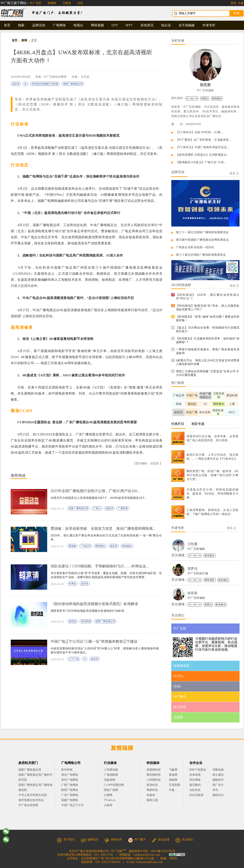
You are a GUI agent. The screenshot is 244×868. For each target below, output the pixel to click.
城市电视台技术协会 (31, 800)
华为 (218, 790)
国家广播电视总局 (73, 84)
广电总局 (86, 546)
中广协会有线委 (28, 805)
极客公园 (152, 800)
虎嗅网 (173, 780)
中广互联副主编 (198, 573)
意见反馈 (161, 840)
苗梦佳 (193, 569)
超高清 (16, 84)
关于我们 (66, 840)
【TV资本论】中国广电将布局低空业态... (203, 147)
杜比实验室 (196, 795)
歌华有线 (67, 770)
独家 (21, 25)
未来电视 (195, 775)
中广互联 (35, 3)
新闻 (24, 40)
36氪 (172, 790)
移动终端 (86, 621)
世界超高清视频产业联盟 (45, 84)
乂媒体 (108, 805)
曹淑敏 (72, 546)
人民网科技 (154, 780)
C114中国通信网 (114, 785)
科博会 (72, 584)
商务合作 (113, 840)
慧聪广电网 (111, 790)
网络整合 (100, 546)
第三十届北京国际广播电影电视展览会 (201, 255)
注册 (241, 3)
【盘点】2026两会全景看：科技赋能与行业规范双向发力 (208, 329)
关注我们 (184, 840)
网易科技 (152, 790)
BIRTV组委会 (198, 770)
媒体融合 (127, 546)
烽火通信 (218, 775)
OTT (115, 25)
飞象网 (173, 770)
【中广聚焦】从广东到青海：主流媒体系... (204, 140)
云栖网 (108, 795)
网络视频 (97, 25)
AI (85, 659)
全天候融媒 (187, 25)
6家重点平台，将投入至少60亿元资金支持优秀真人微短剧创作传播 (208, 362)
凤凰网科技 (154, 770)
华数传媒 (218, 770)
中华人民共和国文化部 (33, 795)
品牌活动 (39, 25)
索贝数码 (195, 785)
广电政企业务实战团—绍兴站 (195, 247)
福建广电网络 (70, 800)
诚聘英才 (90, 840)
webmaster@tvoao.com (147, 855)
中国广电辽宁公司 (72, 805)
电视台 (78, 25)
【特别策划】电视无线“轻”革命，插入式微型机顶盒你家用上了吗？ (208, 308)
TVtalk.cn (110, 800)
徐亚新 (85, 77)
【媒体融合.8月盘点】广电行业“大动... (201, 162)
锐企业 (166, 25)
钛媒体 (151, 795)
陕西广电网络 (70, 790)
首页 (7, 25)
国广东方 (218, 785)
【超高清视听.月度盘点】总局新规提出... (203, 155)
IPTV (129, 25)
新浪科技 (152, 785)
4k (26, 84)
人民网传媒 (111, 770)
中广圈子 (137, 840)
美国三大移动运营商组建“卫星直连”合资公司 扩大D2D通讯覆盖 (208, 373)
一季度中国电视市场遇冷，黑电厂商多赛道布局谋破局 (208, 351)
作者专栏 (209, 25)
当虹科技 (195, 790)
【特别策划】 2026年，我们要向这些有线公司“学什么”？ (208, 297)
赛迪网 (173, 775)
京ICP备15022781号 (163, 851)
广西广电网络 (70, 785)
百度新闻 (175, 785)
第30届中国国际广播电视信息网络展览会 (202, 240)
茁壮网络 (195, 780)
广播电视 (123, 508)
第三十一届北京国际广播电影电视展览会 (202, 232)
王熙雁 (193, 544)
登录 (233, 3)
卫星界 (67, 3)
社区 (80, 3)
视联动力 (218, 795)
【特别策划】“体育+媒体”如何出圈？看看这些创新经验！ (208, 319)
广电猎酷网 (111, 775)
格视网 (52, 3)
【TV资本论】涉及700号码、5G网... (199, 132)
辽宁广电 (74, 659)
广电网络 (59, 25)
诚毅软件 (218, 780)
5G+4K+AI (192, 98)
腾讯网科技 (154, 775)
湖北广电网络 (70, 775)
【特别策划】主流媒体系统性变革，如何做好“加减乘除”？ (208, 340)
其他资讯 (147, 25)
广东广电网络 (70, 795)
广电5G (97, 508)
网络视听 (210, 580)
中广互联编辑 (205, 90)
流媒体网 (110, 780)
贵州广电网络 (70, 780)
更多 (234, 173)
